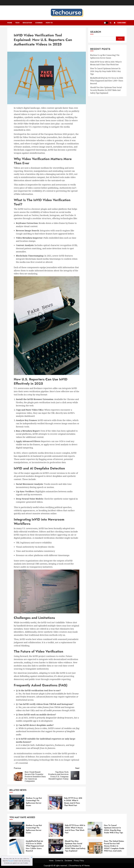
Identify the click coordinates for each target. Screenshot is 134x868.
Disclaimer (68, 861)
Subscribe (119, 23)
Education (27, 23)
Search (96, 32)
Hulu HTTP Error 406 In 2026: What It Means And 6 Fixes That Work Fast (73, 802)
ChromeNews (74, 866)
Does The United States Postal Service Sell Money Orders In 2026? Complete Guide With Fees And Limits (114, 846)
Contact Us (59, 861)
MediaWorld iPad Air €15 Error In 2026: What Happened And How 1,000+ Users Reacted (107, 81)
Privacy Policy (79, 861)
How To (49, 23)
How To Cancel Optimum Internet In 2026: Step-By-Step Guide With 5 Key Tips (105, 71)
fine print (11, 861)
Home (10, 23)
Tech (17, 23)
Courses (39, 23)
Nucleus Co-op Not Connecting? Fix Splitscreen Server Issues (34, 802)
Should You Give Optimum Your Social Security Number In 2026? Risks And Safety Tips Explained (106, 90)
